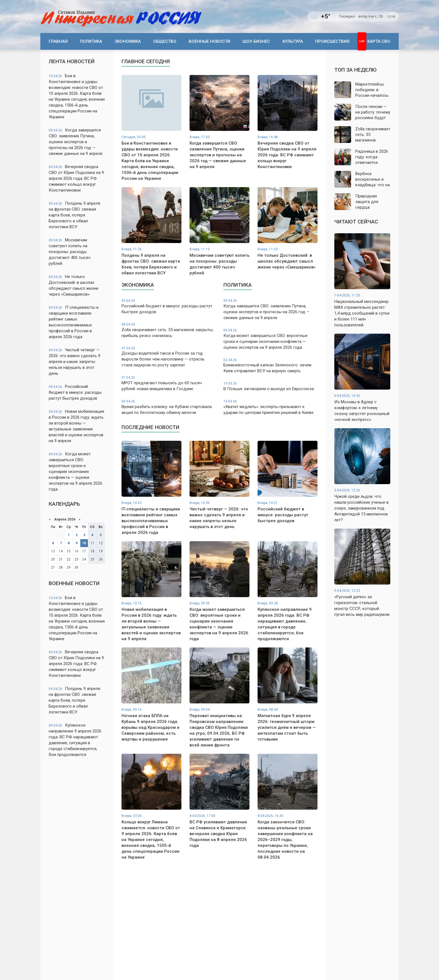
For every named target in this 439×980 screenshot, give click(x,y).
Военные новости (209, 41)
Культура (293, 41)
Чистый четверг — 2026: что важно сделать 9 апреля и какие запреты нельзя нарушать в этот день (74, 362)
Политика (91, 41)
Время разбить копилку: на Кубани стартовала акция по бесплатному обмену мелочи (169, 407)
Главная (58, 41)
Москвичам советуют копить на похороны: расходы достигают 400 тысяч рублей (70, 252)
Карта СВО (379, 41)
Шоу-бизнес (256, 41)
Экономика (128, 41)
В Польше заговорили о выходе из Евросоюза (270, 386)
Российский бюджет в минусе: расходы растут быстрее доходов (75, 392)
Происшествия (332, 41)
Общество (165, 41)
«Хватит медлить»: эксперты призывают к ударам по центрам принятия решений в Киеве (270, 407)
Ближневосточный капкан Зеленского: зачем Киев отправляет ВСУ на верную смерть (270, 366)
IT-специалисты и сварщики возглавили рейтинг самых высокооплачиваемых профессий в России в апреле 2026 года (74, 322)
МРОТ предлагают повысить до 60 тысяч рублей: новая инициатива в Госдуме (169, 383)
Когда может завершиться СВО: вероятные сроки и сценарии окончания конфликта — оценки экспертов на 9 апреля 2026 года (75, 472)
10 (84, 543)
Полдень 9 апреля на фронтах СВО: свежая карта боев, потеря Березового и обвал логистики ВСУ (74, 215)
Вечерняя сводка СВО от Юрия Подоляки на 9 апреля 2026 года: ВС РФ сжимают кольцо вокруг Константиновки (76, 178)
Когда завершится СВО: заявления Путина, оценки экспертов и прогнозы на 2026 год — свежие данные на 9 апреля (76, 142)
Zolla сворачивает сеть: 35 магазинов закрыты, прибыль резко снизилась (169, 330)
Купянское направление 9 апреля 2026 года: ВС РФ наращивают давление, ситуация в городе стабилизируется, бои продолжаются (75, 740)
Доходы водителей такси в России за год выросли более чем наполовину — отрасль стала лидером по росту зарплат (169, 357)
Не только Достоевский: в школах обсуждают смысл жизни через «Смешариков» (73, 285)
